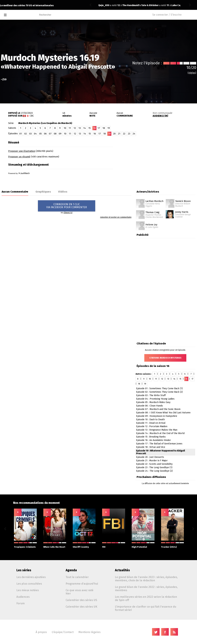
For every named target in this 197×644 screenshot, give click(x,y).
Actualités (122, 570)
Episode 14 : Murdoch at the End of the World (160, 433)
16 (95, 134)
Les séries (24, 570)
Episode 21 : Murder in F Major (152, 461)
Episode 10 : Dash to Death (150, 420)
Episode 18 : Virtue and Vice (151, 447)
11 (70, 128)
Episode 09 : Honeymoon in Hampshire (157, 416)
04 (35, 134)
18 (104, 128)
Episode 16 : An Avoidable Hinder (153, 440)
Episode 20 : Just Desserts (150, 457)
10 (65, 128)
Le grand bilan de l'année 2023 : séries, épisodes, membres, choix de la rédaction (146, 579)
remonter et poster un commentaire (116, 217)
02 (26, 134)
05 (40, 134)
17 (99, 128)
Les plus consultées (29, 584)
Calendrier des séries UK (81, 607)
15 (89, 128)
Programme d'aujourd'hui (82, 584)
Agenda (71, 570)
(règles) (192, 73)
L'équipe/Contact (63, 632)
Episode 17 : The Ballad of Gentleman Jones (159, 444)
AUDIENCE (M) (160, 116)
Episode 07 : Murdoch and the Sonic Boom (158, 409)
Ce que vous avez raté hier (80, 592)
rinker (103, 5)
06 (45, 134)
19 (109, 128)
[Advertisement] (159, 160)
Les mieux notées (28, 590)
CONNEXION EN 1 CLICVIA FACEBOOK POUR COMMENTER (67, 206)
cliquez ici (68, 213)
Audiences (23, 597)
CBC (32, 116)
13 (80, 128)
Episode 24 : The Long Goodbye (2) (154, 471)
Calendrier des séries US (81, 600)
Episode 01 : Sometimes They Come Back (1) (159, 388)
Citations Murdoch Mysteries (165, 358)
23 (129, 134)
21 (119, 134)
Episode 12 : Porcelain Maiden (152, 426)
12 (75, 128)
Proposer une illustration (22, 151)
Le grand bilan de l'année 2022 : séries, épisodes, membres (146, 589)
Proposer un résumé (19, 157)
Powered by (19, 173)
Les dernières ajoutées (31, 577)
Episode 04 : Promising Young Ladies (155, 399)
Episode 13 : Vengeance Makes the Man (157, 430)
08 (55, 134)
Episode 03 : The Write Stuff (151, 395)
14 (85, 128)
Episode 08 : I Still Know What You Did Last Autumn (163, 413)
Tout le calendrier (77, 577)
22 (124, 134)
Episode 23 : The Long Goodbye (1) (154, 467)
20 (114, 134)
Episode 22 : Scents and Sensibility (154, 464)
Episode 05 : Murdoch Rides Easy (153, 402)
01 (21, 134)
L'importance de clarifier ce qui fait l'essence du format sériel (146, 608)
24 (134, 134)
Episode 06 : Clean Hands (149, 406)
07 (50, 134)
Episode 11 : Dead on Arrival (151, 423)
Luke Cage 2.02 (128, 5)
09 (60, 134)
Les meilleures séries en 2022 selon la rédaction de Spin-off (146, 598)
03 (30, 134)
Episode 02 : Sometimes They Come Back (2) (159, 392)
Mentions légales (89, 632)
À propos (41, 632)
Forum (21, 603)
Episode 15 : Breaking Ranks (151, 437)
